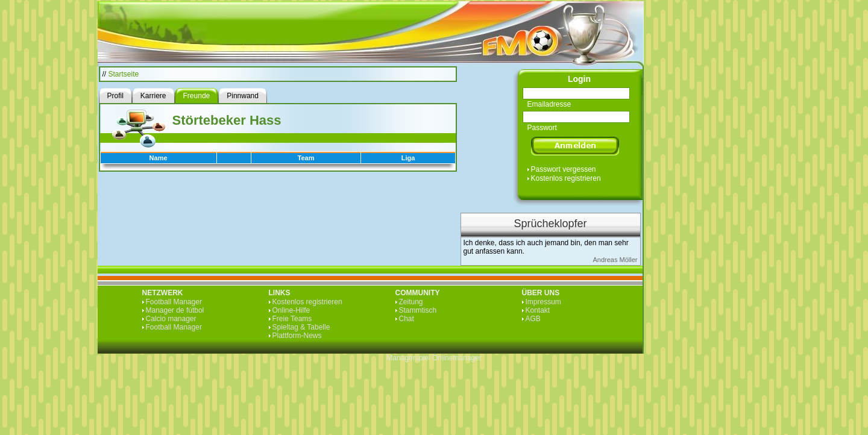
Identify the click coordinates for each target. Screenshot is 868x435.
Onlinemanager (457, 358)
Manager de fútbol (175, 310)
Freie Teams (292, 319)
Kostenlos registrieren (566, 178)
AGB (533, 319)
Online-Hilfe (291, 310)
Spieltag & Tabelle (301, 327)
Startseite (124, 74)
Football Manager (174, 302)
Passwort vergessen (564, 169)
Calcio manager (171, 319)
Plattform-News (297, 336)
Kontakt (538, 310)
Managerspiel (408, 358)
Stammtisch (418, 310)
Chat (407, 319)
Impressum (543, 302)
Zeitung (411, 302)
